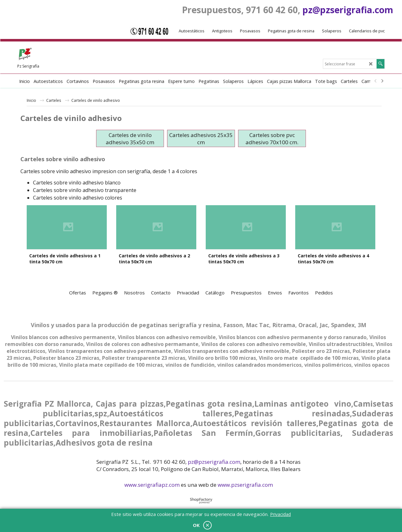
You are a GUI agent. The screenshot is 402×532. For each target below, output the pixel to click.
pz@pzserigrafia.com (348, 10)
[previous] (376, 81)
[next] (382, 81)
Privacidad (280, 514)
